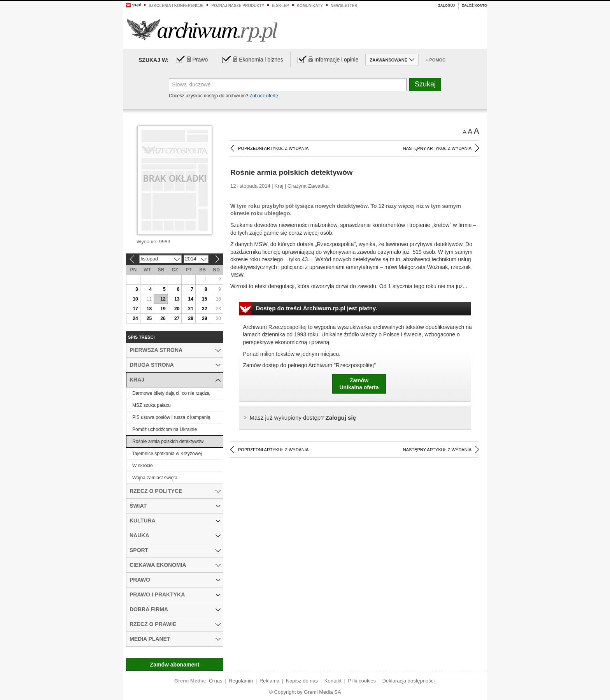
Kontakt (333, 681)
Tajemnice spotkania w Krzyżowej (167, 454)
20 (177, 309)
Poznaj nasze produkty (238, 6)
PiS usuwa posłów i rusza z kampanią (171, 417)
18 (149, 309)
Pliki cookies (362, 681)
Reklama (269, 681)
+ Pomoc (436, 60)
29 (204, 318)
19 (163, 309)
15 (204, 299)
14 (190, 299)
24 (135, 318)
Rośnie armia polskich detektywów (168, 441)
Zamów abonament (175, 665)
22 (204, 309)
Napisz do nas (302, 681)
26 (163, 318)
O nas (216, 681)
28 (190, 318)
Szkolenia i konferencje (176, 6)
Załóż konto (474, 5)
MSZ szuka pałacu (152, 405)
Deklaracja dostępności (408, 681)
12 (163, 299)
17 (135, 309)
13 (177, 299)
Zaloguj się (303, 418)
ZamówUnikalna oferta (359, 384)
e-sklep (280, 6)
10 (135, 299)
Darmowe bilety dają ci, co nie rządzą (171, 393)
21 (190, 309)
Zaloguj (446, 5)
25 (149, 318)
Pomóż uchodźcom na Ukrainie (165, 429)
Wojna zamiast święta (155, 478)
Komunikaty (310, 6)
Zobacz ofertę (264, 96)
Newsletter (344, 6)
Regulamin (241, 681)
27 (177, 318)
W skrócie (143, 466)
